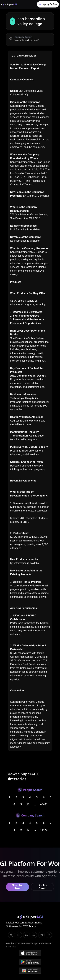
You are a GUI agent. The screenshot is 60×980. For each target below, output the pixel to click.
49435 (44, 804)
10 (28, 804)
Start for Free (17, 887)
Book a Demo (42, 887)
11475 (44, 830)
